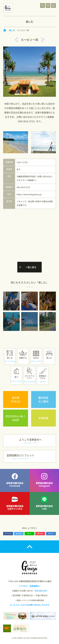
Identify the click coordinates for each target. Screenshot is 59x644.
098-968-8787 (41, 591)
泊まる (36, 358)
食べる (10, 358)
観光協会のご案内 (43, 399)
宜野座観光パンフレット (20, 457)
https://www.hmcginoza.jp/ (29, 194)
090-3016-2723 (23, 187)
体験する (23, 358)
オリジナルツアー (30, 377)
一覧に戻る (31, 267)
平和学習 (43, 418)
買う (16, 377)
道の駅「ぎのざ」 (16, 399)
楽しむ (12, 30)
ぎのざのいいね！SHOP (16, 418)
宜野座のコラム (43, 377)
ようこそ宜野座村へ (30, 441)
